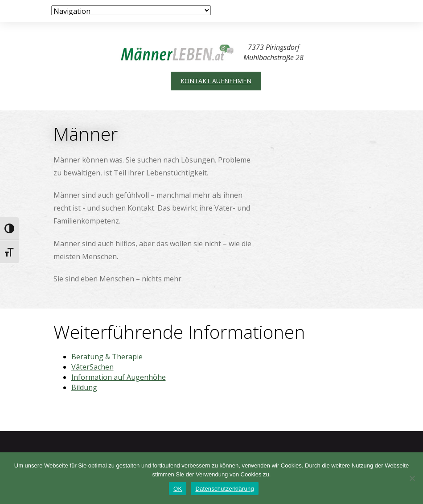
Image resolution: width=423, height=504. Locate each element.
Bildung (84, 387)
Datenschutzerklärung (224, 489)
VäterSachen (92, 367)
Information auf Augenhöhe (119, 377)
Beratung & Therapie (107, 357)
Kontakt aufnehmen (216, 81)
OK (178, 489)
